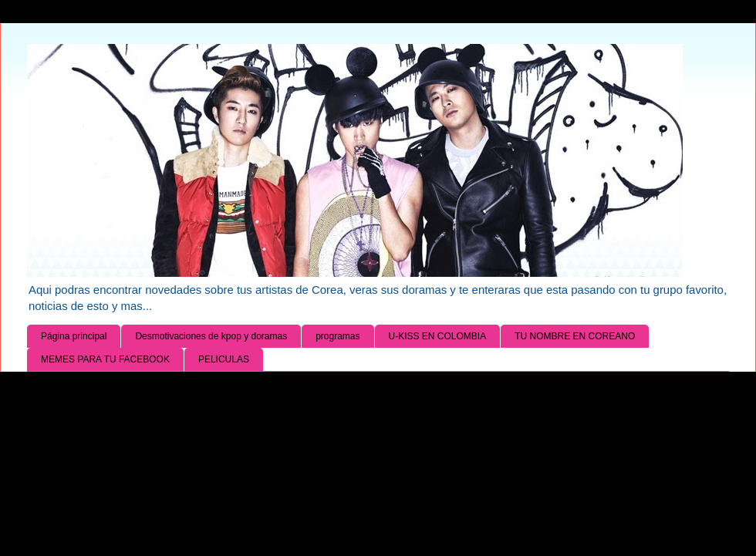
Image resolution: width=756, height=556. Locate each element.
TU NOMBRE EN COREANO (575, 336)
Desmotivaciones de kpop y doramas (211, 336)
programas (337, 336)
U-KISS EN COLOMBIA (438, 336)
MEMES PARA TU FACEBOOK (105, 359)
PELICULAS (224, 359)
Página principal (74, 336)
